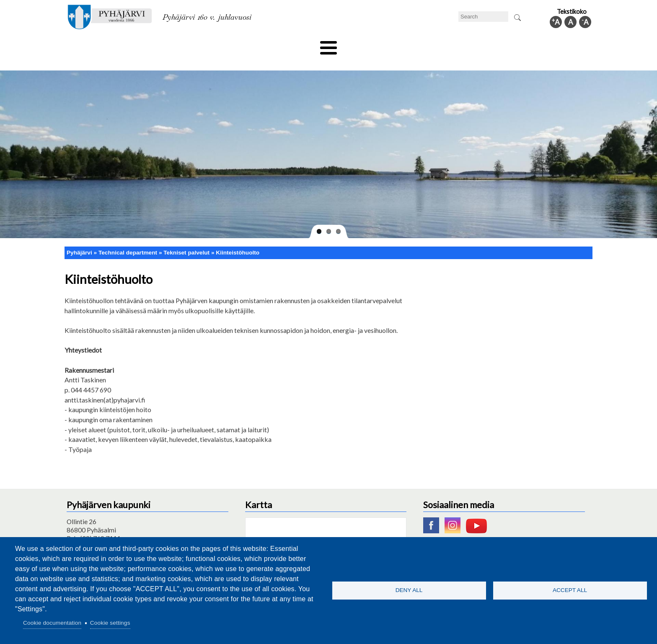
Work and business (418, 45)
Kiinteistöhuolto (238, 238)
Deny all (409, 590)
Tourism (365, 45)
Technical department (109, 45)
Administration (481, 45)
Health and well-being (308, 45)
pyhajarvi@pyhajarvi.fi (98, 533)
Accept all (570, 590)
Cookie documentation (52, 623)
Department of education (190, 45)
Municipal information (548, 45)
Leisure (252, 45)
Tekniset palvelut (186, 238)
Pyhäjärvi (79, 238)
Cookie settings (110, 623)
